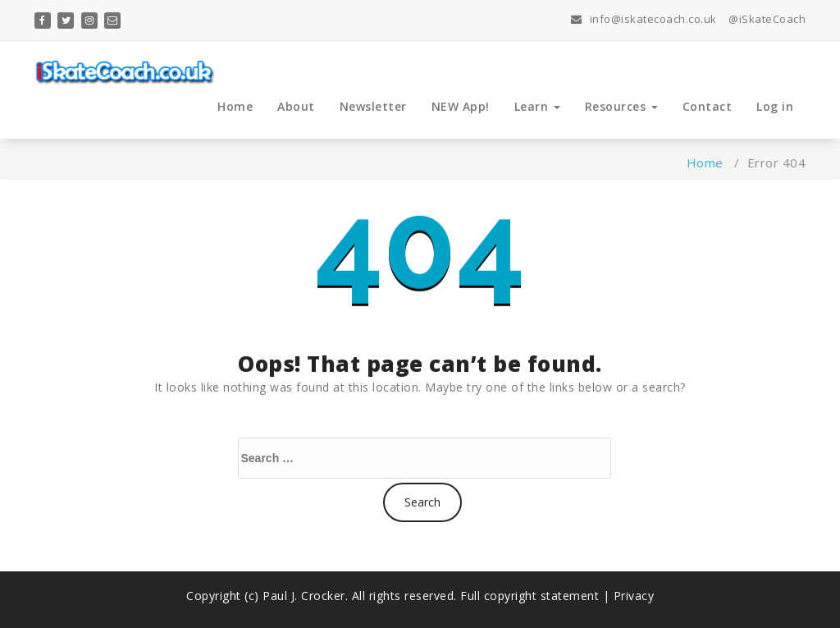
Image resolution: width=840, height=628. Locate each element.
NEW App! (461, 106)
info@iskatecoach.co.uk (644, 19)
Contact (708, 106)
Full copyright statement (530, 596)
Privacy (634, 596)
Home (235, 106)
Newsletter (373, 106)
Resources (621, 106)
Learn (537, 106)
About (296, 106)
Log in (775, 106)
